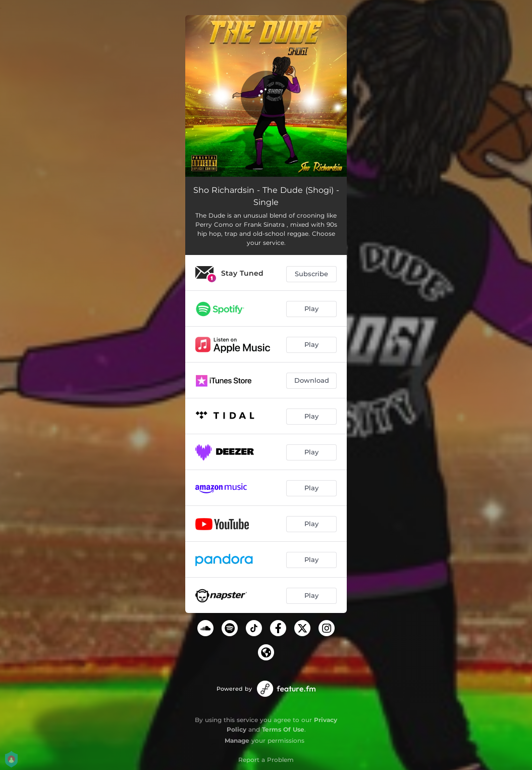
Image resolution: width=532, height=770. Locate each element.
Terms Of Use (283, 729)
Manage (237, 740)
